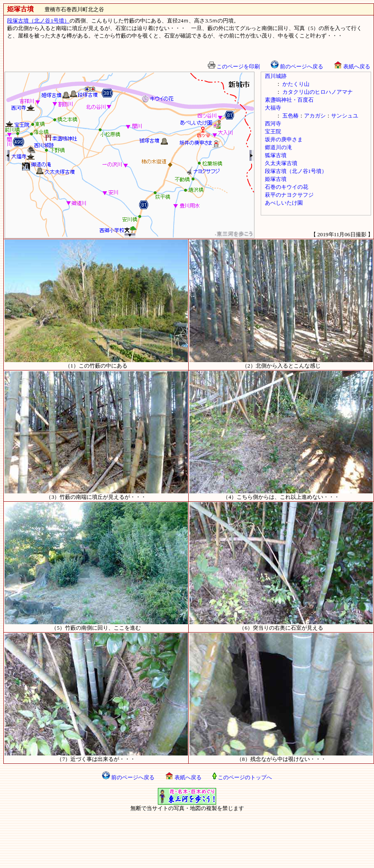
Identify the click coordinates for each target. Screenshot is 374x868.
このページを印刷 (234, 66)
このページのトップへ (242, 777)
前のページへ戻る (297, 66)
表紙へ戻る (352, 66)
